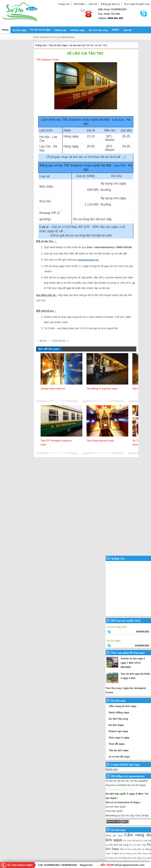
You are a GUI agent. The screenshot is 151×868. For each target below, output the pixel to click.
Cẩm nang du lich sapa (122, 706)
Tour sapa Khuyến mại (137, 4)
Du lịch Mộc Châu (138, 845)
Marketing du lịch (115, 815)
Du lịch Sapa (116, 725)
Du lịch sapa (19, 30)
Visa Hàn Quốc (114, 811)
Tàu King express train (100, 441)
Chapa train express (53, 389)
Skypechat (86, 865)
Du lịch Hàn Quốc (116, 807)
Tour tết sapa (116, 744)
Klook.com (112, 769)
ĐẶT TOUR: (123, 865)
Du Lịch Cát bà (131, 840)
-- (61, 865)
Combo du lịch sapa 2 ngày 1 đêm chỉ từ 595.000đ (133, 663)
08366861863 (69, 865)
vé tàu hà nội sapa (134, 785)
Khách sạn (60, 30)
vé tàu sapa (137, 781)
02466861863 (52, 865)
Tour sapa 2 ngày (119, 738)
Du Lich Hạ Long (98, 30)
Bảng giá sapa (114, 835)
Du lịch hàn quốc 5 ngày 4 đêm (124, 794)
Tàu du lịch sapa (119, 750)
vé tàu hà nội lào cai (117, 781)
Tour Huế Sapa (135, 858)
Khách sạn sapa (118, 731)
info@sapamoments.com (89, 260)
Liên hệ (93, 4)
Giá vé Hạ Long (128, 849)
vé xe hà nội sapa (119, 757)
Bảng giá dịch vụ (111, 4)
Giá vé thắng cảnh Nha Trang (133, 854)
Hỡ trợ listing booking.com (17, 37)
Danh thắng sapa (119, 712)
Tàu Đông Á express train (102, 389)
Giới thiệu (79, 4)
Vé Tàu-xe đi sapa (40, 30)
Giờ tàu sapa (78, 30)
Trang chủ (64, 4)
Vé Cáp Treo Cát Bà (137, 815)
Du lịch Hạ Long (118, 719)
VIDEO (115, 30)
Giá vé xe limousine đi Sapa (122, 802)
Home (5, 30)
